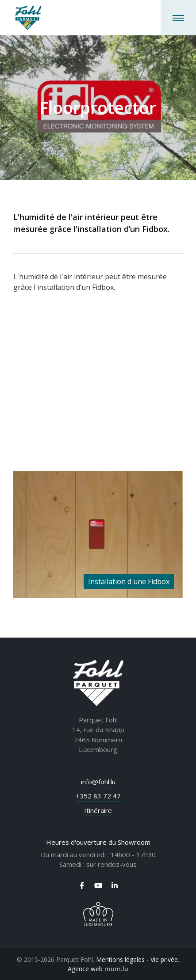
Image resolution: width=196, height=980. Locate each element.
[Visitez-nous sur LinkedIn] (115, 885)
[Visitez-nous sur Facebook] (82, 885)
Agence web (85, 969)
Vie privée (164, 959)
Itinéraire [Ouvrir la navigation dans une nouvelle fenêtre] (98, 810)
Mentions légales (120, 959)
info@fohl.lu (98, 782)
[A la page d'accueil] (28, 18)
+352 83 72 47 (98, 796)
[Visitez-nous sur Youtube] (98, 885)
